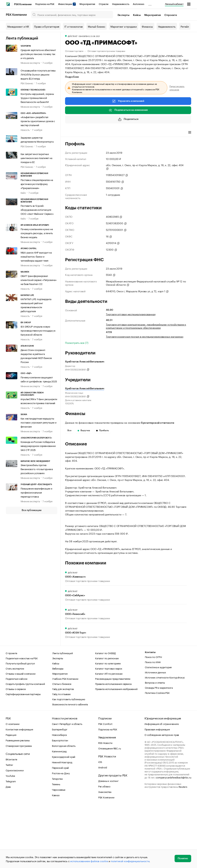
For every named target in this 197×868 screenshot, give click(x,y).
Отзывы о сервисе (16, 750)
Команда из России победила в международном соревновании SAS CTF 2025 (38, 446)
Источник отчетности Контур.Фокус (165, 738)
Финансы (147, 26)
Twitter (9, 826)
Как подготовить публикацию (69, 760)
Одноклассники (15, 831)
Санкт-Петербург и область (67, 785)
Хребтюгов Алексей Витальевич (85, 389)
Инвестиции (67, 4)
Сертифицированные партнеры (23, 755)
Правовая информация (157, 790)
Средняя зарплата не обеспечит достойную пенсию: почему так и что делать (38, 54)
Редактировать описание (177, 88)
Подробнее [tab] (72, 77)
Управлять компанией (128, 101)
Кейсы (137, 15)
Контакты (150, 713)
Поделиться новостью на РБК (22, 719)
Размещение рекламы (18, 801)
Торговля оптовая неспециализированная (131, 314)
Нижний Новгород (62, 823)
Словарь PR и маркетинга (159, 748)
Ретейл (185, 26)
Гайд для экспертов (63, 750)
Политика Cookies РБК (157, 754)
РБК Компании (23, 4)
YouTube (10, 837)
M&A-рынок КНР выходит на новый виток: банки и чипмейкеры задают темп (36, 256)
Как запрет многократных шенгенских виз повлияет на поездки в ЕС (36, 158)
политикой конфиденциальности (130, 861)
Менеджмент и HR (18, 26)
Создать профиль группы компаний (25, 745)
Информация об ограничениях (162, 785)
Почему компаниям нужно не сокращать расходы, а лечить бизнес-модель (37, 233)
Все (69, 430)
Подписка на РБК (45, 4)
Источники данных (155, 733)
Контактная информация (19, 790)
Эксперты (123, 15)
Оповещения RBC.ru (110, 809)
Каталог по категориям (108, 724)
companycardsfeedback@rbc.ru (173, 838)
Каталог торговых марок (109, 729)
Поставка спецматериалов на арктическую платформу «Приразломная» (37, 184)
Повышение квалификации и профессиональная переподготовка (36, 492)
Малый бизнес (97, 26)
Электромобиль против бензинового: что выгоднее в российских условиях (37, 469)
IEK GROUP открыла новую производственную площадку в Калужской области (38, 330)
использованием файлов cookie (89, 861)
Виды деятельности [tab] (92, 133)
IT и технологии (74, 26)
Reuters (183, 848)
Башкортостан (60, 801)
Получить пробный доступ (20, 724)
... (150, 3)
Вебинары (58, 729)
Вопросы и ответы (155, 743)
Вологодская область (64, 807)
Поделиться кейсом (16, 740)
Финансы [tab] (113, 133)
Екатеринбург (60, 790)
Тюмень (56, 845)
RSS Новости (105, 804)
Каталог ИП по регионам (109, 734)
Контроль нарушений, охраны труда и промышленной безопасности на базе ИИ (37, 98)
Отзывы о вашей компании (21, 734)
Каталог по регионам (107, 719)
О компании (13, 785)
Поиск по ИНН (153, 723)
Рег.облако (104, 847)
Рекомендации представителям (113, 740)
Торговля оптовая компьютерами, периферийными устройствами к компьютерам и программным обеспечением (146, 326)
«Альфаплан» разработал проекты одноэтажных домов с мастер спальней (38, 121)
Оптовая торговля (74, 51)
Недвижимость (121, 4)
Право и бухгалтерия (47, 26)
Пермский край (60, 829)
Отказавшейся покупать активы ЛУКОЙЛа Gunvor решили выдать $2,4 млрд (38, 74)
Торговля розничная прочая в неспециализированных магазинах (145, 336)
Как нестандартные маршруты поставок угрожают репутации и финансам (39, 422)
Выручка (84, 430)
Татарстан (57, 839)
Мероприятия (87, 4)
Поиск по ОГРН (153, 718)
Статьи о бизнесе (62, 745)
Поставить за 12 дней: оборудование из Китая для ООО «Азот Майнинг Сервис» (37, 209)
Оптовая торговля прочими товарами (106, 51)
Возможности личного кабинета (70, 765)
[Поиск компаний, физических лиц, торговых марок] (72, 15)
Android (103, 828)
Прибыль (103, 430)
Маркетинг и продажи (124, 26)
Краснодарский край (64, 818)
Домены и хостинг (108, 842)
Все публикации (31, 510)
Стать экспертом (15, 729)
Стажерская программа (19, 807)
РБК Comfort (105, 785)
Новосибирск (60, 796)
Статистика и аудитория (158, 728)
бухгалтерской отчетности (158, 423)
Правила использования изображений (116, 750)
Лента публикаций (22, 38)
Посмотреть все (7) (77, 343)
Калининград (59, 812)
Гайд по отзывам (61, 755)
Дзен (8, 848)
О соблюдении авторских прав (162, 796)
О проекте (171, 15)
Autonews (138, 4)
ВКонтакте (11, 820)
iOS (100, 823)
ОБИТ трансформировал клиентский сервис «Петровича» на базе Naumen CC (39, 280)
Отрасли (104, 4)
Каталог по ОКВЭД (105, 714)
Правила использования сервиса (113, 745)
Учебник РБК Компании (65, 740)
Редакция (11, 796)
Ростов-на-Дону (61, 834)
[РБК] (8, 4)
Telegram (11, 842)
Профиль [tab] (70, 133)
